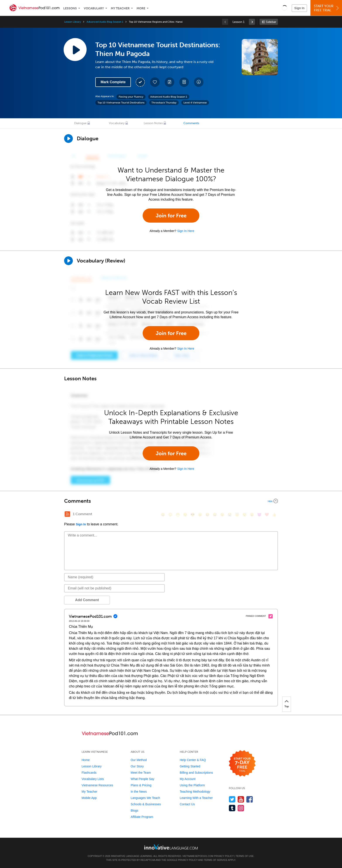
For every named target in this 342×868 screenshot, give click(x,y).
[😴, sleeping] (245, 515)
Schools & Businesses (146, 804)
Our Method (139, 760)
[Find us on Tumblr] (232, 808)
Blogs (134, 810)
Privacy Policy (224, 856)
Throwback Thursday (164, 103)
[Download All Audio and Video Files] (199, 82)
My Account (188, 779)
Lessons (70, 8)
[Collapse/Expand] (171, 501)
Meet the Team (141, 773)
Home (86, 760)
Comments (191, 123)
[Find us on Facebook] (250, 799)
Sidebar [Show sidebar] (271, 22)
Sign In (299, 8)
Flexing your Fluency (131, 97)
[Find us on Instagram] (241, 808)
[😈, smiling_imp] (259, 515)
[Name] (114, 577)
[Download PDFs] (184, 82)
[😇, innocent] (237, 515)
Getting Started (190, 766)
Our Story (137, 766)
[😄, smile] (163, 515)
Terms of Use (245, 856)
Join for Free (171, 216)
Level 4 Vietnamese (195, 103)
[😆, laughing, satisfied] (207, 515)
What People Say (142, 779)
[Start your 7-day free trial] (242, 764)
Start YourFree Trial (327, 8)
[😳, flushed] (170, 515)
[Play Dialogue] (68, 139)
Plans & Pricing (141, 785)
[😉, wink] (222, 515)
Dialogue (80, 123)
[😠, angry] (200, 515)
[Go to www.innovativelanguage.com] (171, 847)
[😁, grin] (178, 515)
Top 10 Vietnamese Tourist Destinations (121, 103)
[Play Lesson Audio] (75, 49)
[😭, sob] (230, 515)
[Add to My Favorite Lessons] (155, 82)
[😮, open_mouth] (252, 515)
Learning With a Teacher (196, 798)
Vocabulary (94, 8)
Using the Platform (192, 785)
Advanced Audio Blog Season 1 (105, 22)
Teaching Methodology (195, 792)
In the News (139, 792)
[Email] (114, 588)
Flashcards (89, 773)
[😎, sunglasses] (193, 515)
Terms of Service (216, 860)
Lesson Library (73, 22)
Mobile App (89, 798)
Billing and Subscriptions (196, 773)
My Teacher (120, 8)
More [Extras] (141, 8)
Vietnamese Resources (97, 785)
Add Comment (87, 600)
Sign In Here (186, 231)
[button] (285, 8)
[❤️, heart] (267, 515)
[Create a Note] (169, 82)
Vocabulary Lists (93, 779)
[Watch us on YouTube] (241, 799)
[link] (252, 22)
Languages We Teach (145, 798)
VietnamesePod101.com (198, 856)
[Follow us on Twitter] (232, 799)
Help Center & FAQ (193, 760)
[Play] (68, 261)
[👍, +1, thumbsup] (274, 515)
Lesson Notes (153, 123)
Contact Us (187, 804)
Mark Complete (113, 82)
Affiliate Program (142, 817)
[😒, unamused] (185, 515)
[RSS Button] (67, 514)
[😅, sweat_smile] (215, 515)
